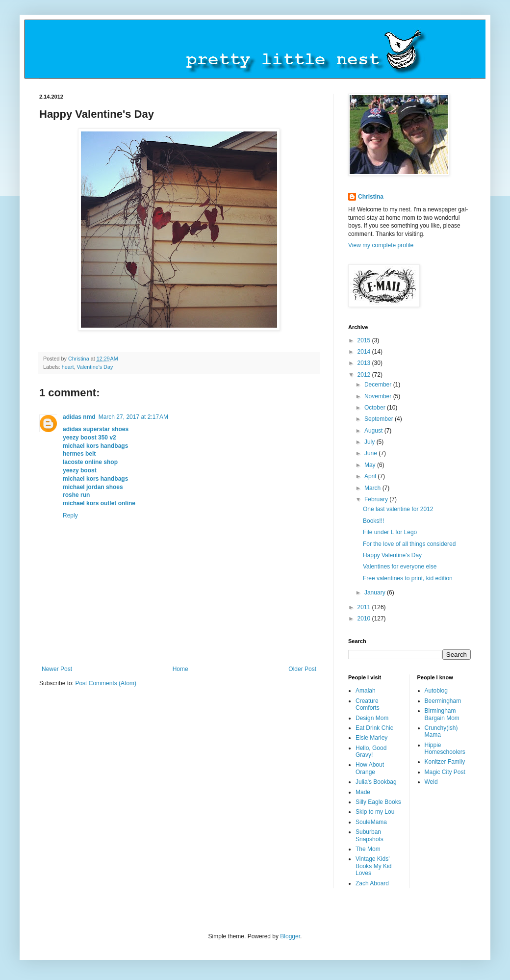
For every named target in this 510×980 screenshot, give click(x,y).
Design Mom (372, 718)
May (371, 465)
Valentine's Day (95, 367)
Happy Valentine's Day (392, 555)
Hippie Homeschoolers (445, 748)
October (376, 408)
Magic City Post (445, 772)
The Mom (368, 849)
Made (363, 792)
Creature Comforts (368, 704)
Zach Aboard (372, 883)
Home (180, 669)
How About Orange (370, 768)
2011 (365, 607)
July (370, 442)
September (380, 419)
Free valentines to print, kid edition (408, 578)
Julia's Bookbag (376, 782)
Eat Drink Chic (374, 728)
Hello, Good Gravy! (371, 751)
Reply (70, 516)
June (371, 453)
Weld (431, 782)
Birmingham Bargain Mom (442, 714)
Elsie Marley (371, 738)
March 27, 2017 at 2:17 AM (133, 417)
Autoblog (436, 691)
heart (68, 367)
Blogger (290, 936)
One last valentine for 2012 (398, 509)
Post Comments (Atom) (106, 683)
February (377, 499)
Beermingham (443, 701)
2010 (365, 619)
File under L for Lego (390, 532)
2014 (365, 352)
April (371, 476)
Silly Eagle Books (378, 802)
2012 (365, 375)
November (379, 396)
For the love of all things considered (409, 544)
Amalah (366, 691)
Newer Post (57, 669)
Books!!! (373, 521)
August (374, 431)
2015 (365, 340)
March (373, 488)
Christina (371, 197)
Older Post (302, 669)
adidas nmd (79, 417)
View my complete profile (381, 245)
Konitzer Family (445, 762)
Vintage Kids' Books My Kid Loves (373, 866)
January (376, 593)
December (379, 385)
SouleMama (371, 822)
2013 (365, 363)
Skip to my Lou (375, 812)
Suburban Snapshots (370, 835)
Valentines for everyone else (400, 567)
